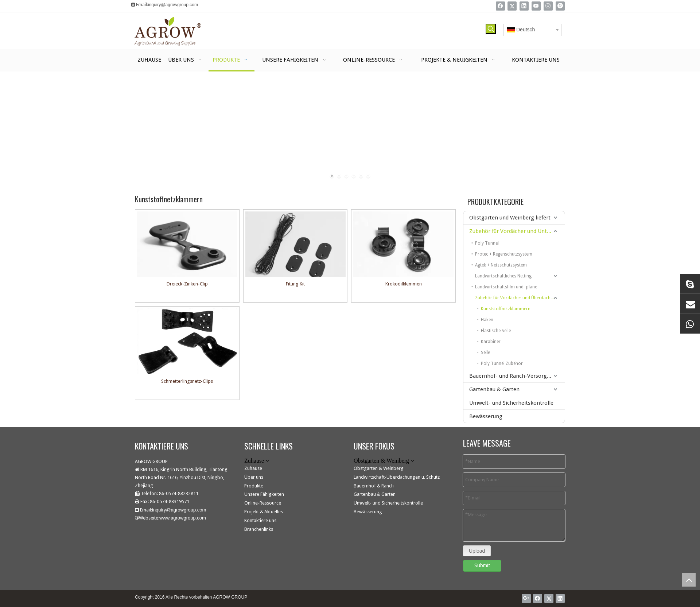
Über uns (254, 477)
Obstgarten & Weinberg (379, 468)
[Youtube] (536, 6)
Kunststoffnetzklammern (506, 309)
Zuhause (253, 468)
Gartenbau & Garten (494, 389)
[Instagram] (548, 6)
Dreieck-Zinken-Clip (187, 284)
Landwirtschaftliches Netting (503, 276)
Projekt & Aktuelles (264, 512)
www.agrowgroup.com (183, 518)
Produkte (254, 486)
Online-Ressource (263, 503)
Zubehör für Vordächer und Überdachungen (519, 298)
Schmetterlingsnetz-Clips (187, 381)
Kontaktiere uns (260, 520)
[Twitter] (512, 6)
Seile (485, 353)
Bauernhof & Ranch (374, 486)
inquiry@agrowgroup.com (173, 5)
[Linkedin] (524, 6)
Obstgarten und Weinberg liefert (510, 218)
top (689, 580)
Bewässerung (486, 416)
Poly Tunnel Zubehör (502, 363)
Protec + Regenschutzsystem (504, 254)
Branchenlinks (259, 529)
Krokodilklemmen (404, 284)
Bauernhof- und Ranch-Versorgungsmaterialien (517, 376)
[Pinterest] (560, 6)
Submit (482, 565)
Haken (487, 320)
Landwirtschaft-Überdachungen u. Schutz (397, 477)
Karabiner (491, 342)
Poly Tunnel (487, 243)
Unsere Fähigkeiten (264, 494)
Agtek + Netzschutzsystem (501, 265)
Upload (477, 551)
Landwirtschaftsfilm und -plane (506, 287)
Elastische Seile (496, 331)
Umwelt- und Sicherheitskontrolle (511, 403)
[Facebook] (500, 6)
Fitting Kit (295, 284)
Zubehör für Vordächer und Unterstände (517, 231)
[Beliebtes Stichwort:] (491, 29)
